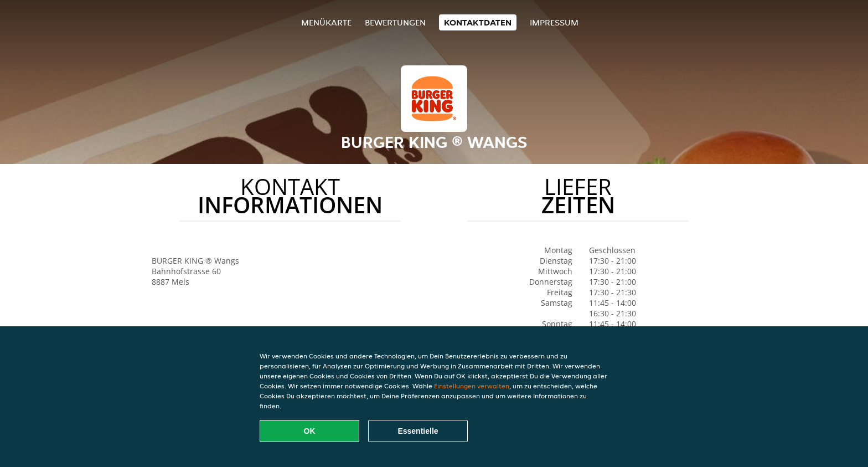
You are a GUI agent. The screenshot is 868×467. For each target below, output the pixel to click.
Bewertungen (395, 22)
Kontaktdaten (478, 22)
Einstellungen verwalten (472, 386)
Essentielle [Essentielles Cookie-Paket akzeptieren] (418, 431)
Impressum (554, 22)
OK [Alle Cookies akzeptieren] (310, 431)
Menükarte (326, 22)
